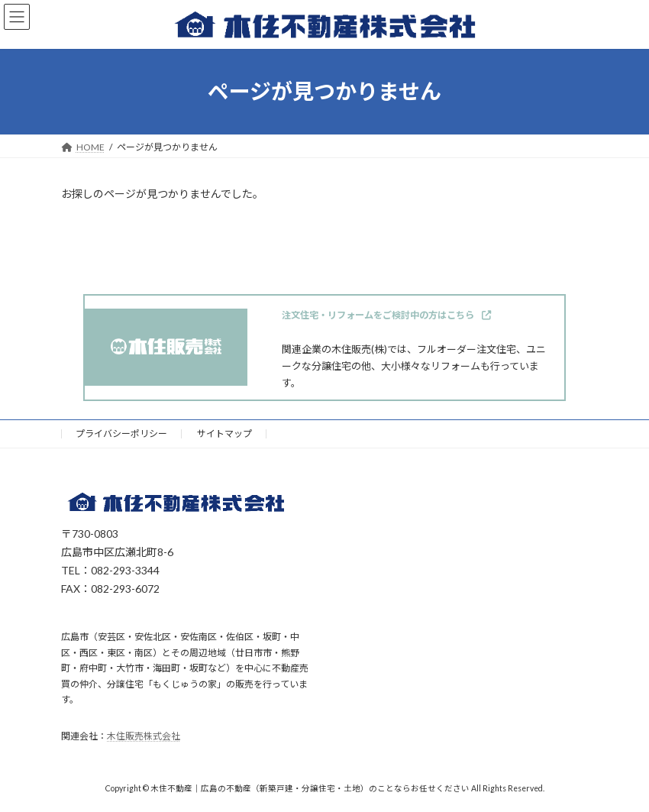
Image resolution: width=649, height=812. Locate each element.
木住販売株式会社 (144, 737)
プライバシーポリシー (121, 433)
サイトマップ (224, 433)
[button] (386, 315)
